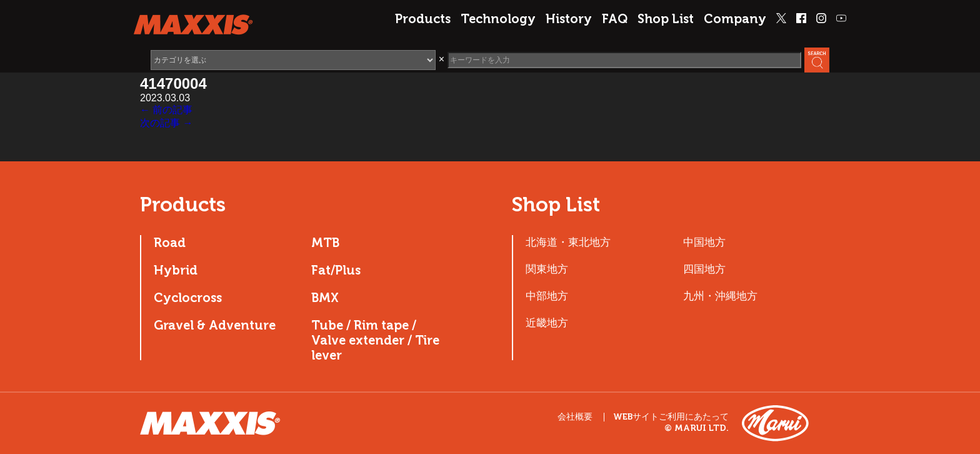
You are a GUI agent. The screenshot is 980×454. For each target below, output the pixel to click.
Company (735, 19)
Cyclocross (188, 298)
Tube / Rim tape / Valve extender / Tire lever (375, 340)
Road (170, 243)
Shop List (666, 19)
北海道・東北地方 (568, 242)
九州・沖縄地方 (720, 296)
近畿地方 (547, 323)
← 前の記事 (166, 110)
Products (423, 19)
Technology (498, 19)
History (569, 19)
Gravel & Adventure (215, 325)
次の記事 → (166, 123)
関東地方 (547, 269)
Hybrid (176, 270)
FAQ (615, 19)
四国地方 (704, 269)
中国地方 (704, 242)
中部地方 (547, 296)
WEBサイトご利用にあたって (671, 417)
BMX (325, 298)
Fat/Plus (336, 270)
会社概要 (575, 417)
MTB (325, 243)
